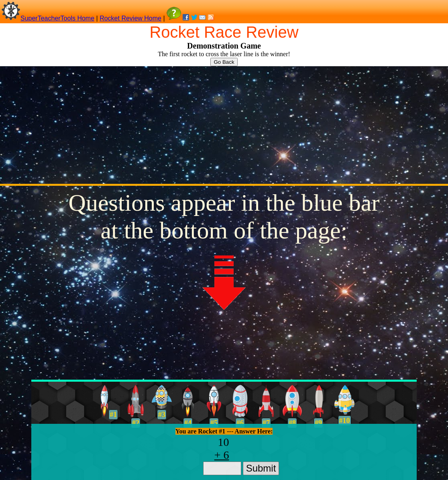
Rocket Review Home (130, 18)
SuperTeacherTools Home (57, 18)
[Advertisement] (224, 124)
